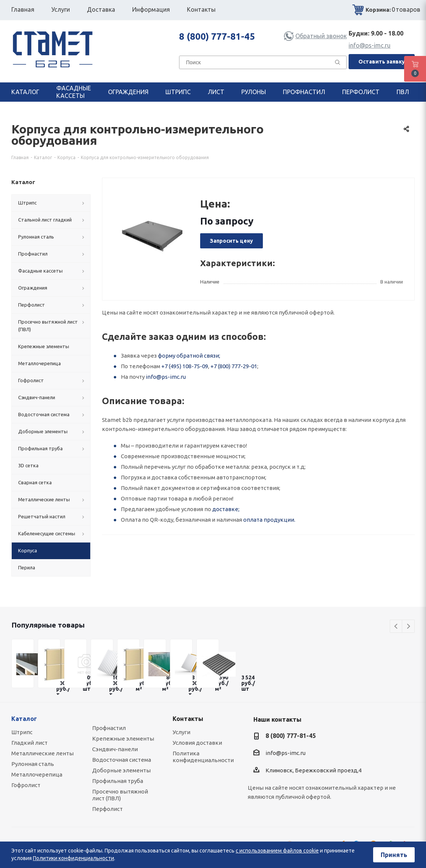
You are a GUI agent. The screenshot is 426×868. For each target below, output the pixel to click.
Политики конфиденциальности (73, 858)
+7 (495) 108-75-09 (185, 366)
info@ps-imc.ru (370, 45)
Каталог (24, 719)
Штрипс (22, 732)
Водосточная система (122, 760)
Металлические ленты (42, 753)
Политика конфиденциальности (203, 757)
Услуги (181, 732)
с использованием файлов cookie (277, 851)
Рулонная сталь (33, 764)
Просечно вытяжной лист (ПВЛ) (120, 795)
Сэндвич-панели (115, 749)
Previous (396, 627)
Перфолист (107, 809)
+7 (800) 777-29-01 (234, 366)
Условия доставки (197, 743)
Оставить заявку (382, 62)
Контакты (188, 719)
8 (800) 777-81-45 (217, 36)
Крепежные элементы (123, 739)
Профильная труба (118, 781)
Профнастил (109, 728)
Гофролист (26, 785)
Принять (394, 855)
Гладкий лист (29, 743)
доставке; (226, 509)
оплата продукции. (269, 520)
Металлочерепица (37, 774)
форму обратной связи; (189, 356)
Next (408, 627)
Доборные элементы (121, 770)
